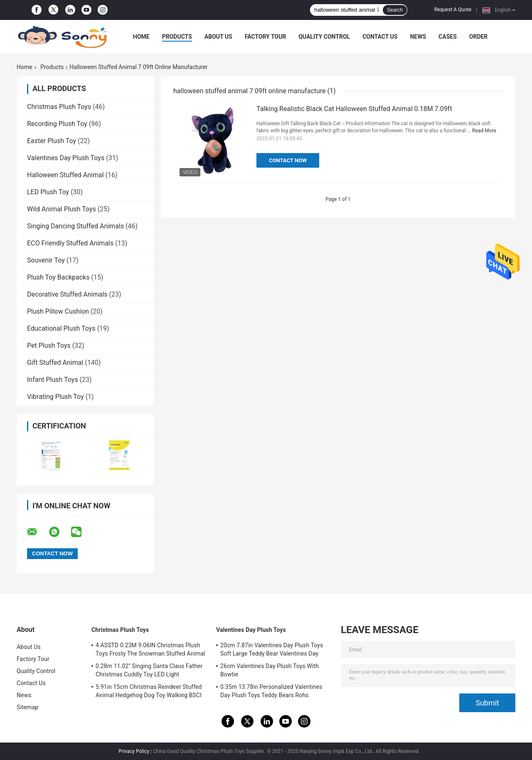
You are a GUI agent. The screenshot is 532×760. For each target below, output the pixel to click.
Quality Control (324, 37)
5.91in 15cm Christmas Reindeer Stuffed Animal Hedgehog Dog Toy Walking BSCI (149, 691)
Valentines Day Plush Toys (66, 158)
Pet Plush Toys (49, 345)
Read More (484, 131)
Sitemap (27, 707)
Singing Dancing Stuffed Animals (75, 226)
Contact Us (380, 37)
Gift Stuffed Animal (55, 363)
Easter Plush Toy (52, 141)
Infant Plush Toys (53, 380)
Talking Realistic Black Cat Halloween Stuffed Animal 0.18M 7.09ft (354, 109)
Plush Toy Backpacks (58, 277)
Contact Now (288, 160)
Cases (448, 37)
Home (141, 37)
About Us (218, 37)
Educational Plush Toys (61, 328)
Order (479, 37)
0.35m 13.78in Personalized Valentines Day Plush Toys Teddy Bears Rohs (271, 691)
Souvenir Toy (46, 260)
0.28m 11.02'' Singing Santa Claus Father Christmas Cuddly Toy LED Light (149, 670)
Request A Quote (453, 10)
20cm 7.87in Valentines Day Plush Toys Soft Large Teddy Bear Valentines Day (272, 649)
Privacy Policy (134, 751)
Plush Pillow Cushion (58, 311)
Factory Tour (266, 37)
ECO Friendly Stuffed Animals (70, 243)
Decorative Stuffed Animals (67, 294)
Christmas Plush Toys (59, 107)
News (418, 37)
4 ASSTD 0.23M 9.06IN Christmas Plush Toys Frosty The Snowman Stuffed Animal (150, 649)
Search (395, 10)
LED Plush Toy (48, 192)
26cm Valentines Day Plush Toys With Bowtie (270, 670)
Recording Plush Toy (57, 124)
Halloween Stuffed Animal (65, 175)
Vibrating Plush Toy (55, 397)
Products (177, 37)
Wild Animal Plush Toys (62, 209)
